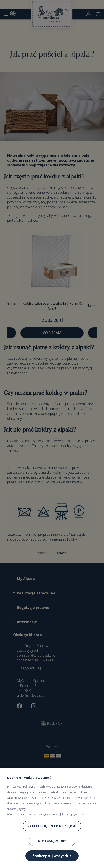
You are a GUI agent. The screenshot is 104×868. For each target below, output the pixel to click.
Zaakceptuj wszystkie (52, 856)
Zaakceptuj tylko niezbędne (52, 826)
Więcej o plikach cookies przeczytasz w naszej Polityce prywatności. (47, 814)
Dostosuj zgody (52, 841)
